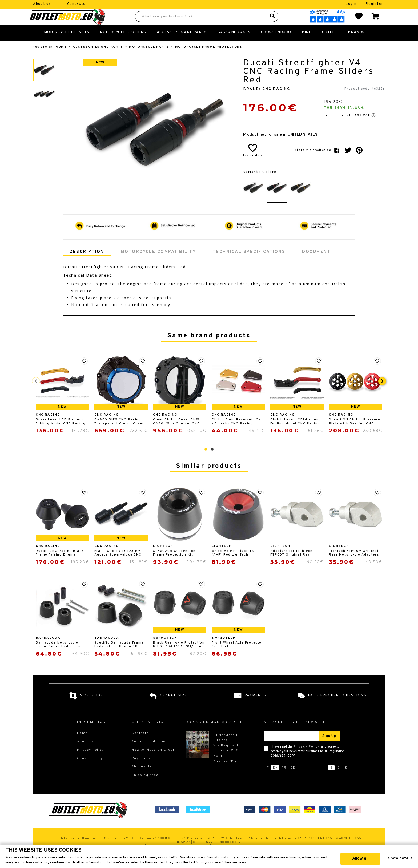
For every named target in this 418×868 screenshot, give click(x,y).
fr (284, 779)
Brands (356, 44)
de (293, 779)
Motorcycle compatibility (158, 264)
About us (42, 4)
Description (87, 264)
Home (61, 59)
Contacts (77, 4)
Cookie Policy (90, 770)
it (267, 779)
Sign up (329, 748)
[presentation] (382, 393)
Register (375, 4)
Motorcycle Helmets (67, 44)
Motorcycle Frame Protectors (209, 59)
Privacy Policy (307, 758)
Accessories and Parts (182, 44)
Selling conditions (149, 753)
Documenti (317, 264)
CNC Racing (276, 101)
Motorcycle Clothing (123, 44)
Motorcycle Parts (149, 59)
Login (352, 4)
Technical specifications (249, 264)
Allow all (360, 859)
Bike (306, 44)
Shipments (142, 778)
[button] (206, 461)
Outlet (330, 44)
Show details (400, 859)
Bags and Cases (234, 44)
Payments (141, 770)
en (276, 779)
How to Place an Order (153, 762)
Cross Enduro (276, 44)
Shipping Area (145, 787)
